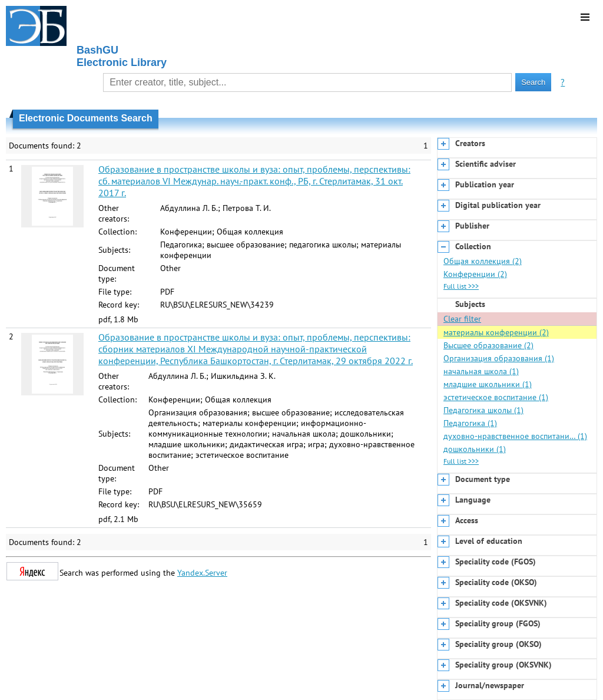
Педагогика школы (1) (483, 410)
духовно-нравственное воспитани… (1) (515, 436)
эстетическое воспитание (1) (496, 397)
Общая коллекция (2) (483, 261)
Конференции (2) (475, 274)
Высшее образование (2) (488, 345)
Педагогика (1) (470, 423)
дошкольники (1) (475, 449)
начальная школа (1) (481, 371)
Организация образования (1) (499, 358)
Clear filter (462, 319)
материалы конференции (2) (496, 332)
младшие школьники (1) (488, 384)
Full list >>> (461, 286)
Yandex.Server (202, 573)
